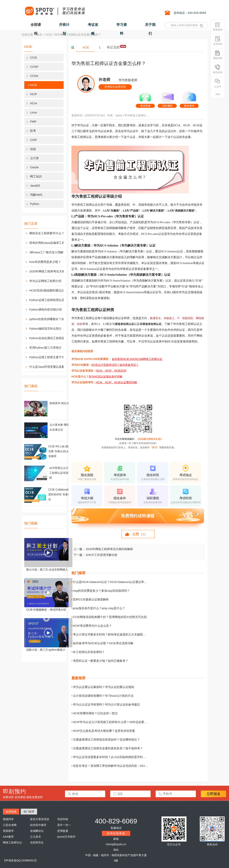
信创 (33, 149)
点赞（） (140, 534)
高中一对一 (64, 825)
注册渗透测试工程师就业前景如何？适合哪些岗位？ (106, 739)
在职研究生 (37, 843)
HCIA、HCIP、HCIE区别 (111, 371)
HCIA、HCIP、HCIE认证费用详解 (116, 382)
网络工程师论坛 (12, 843)
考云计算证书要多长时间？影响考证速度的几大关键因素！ (111, 634)
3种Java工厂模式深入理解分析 (49, 252)
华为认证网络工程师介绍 (45, 281)
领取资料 (218, 55)
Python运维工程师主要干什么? (49, 357)
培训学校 (63, 819)
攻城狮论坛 (37, 831)
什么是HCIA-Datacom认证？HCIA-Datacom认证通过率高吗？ (113, 582)
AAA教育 (8, 837)
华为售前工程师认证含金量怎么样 (137, 115)
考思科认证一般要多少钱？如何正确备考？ (101, 661)
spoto (119, 115)
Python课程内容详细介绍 (46, 309)
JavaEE (35, 186)
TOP (218, 94)
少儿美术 (36, 837)
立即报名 (213, 794)
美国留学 (8, 831)
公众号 (218, 83)
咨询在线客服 (116, 833)
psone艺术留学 (66, 837)
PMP (33, 122)
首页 (39, 35)
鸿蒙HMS (36, 195)
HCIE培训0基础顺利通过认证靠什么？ (51, 290)
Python (35, 204)
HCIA (34, 103)
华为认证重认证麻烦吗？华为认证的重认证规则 (104, 687)
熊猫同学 (8, 819)
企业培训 (218, 41)
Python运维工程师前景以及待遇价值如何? (51, 300)
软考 (33, 131)
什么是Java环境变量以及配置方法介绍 (51, 367)
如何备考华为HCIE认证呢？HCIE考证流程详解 (103, 643)
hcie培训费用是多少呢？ (45, 262)
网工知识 (36, 176)
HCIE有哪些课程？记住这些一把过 (95, 713)
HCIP (34, 94)
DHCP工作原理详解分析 (102, 555)
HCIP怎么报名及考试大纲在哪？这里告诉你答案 (104, 731)
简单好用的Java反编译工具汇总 (50, 243)
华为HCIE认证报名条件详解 (105, 377)
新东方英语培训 (40, 819)
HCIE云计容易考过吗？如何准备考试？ (115, 365)
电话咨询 (218, 69)
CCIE (34, 57)
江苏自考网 (10, 825)
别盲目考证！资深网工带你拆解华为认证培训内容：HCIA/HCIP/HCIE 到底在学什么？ (128, 766)
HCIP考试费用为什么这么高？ (92, 626)
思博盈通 (63, 831)
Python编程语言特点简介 (46, 329)
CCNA (34, 76)
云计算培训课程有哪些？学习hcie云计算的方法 (103, 696)
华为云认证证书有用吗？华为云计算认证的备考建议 (106, 704)
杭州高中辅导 (38, 825)
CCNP (34, 67)
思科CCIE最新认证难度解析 (91, 599)
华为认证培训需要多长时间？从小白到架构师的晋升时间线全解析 (115, 757)
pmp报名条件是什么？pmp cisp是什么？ (99, 608)
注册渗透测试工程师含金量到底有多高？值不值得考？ (108, 748)
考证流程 (113, 47)
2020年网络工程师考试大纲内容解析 (51, 271)
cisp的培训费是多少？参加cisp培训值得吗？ (101, 591)
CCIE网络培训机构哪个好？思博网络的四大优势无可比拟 (110, 617)
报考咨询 (218, 27)
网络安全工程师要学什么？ (47, 233)
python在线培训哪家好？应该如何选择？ (51, 319)
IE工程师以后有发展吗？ (89, 652)
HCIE (49, 35)
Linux (34, 112)
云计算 (34, 158)
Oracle (34, 167)
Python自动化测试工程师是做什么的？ (51, 338)
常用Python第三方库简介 (46, 348)
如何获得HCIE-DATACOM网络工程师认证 (137, 359)
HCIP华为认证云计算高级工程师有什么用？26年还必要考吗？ (113, 722)
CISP (33, 140)
